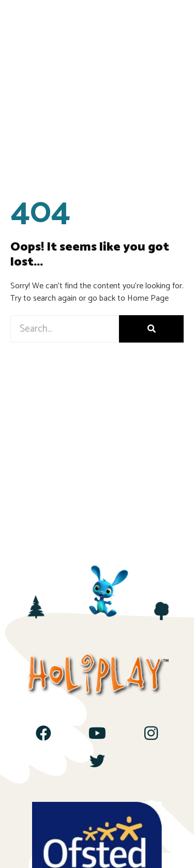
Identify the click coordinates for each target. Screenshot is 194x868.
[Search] (151, 329)
